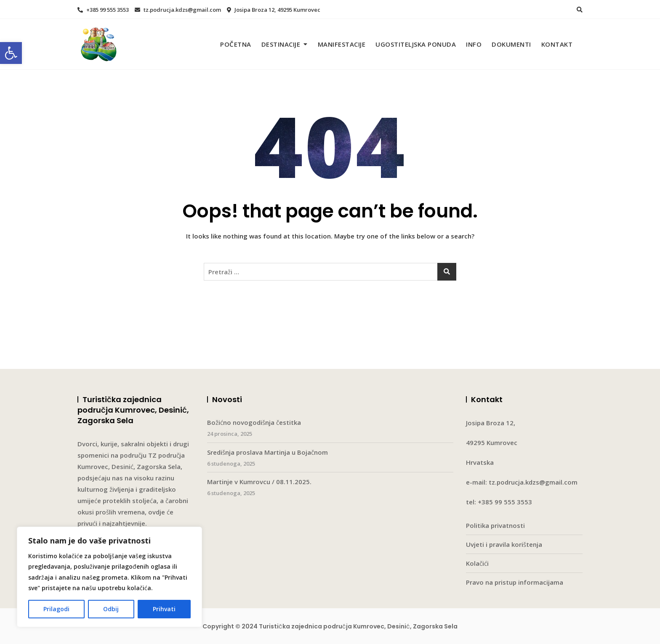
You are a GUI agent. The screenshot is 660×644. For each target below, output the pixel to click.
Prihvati (164, 609)
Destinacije (281, 44)
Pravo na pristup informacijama (515, 582)
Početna (236, 44)
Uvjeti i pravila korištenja (504, 544)
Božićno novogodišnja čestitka (254, 422)
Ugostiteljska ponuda (416, 44)
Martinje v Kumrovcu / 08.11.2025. (259, 482)
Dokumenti (511, 44)
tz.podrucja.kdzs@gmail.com (178, 10)
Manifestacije (342, 44)
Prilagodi (56, 609)
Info (474, 44)
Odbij (111, 609)
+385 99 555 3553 (103, 10)
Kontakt (557, 44)
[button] (11, 53)
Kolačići (477, 563)
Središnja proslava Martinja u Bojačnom (267, 452)
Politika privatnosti (495, 525)
